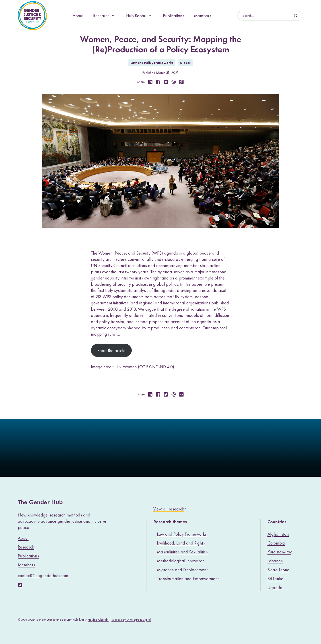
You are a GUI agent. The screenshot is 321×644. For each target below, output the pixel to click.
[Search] (267, 16)
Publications (174, 16)
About (78, 16)
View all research (169, 509)
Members (203, 16)
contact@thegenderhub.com (43, 575)
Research (101, 16)
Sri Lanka (276, 579)
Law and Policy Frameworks (152, 63)
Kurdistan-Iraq (280, 552)
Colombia (276, 543)
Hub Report (136, 16)
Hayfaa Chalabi (98, 620)
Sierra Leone (278, 570)
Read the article (111, 350)
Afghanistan (278, 534)
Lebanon (275, 561)
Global (185, 63)
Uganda (275, 587)
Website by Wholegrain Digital (131, 620)
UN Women (126, 367)
